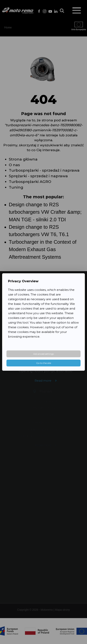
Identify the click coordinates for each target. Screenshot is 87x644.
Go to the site (44, 363)
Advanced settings (43, 354)
